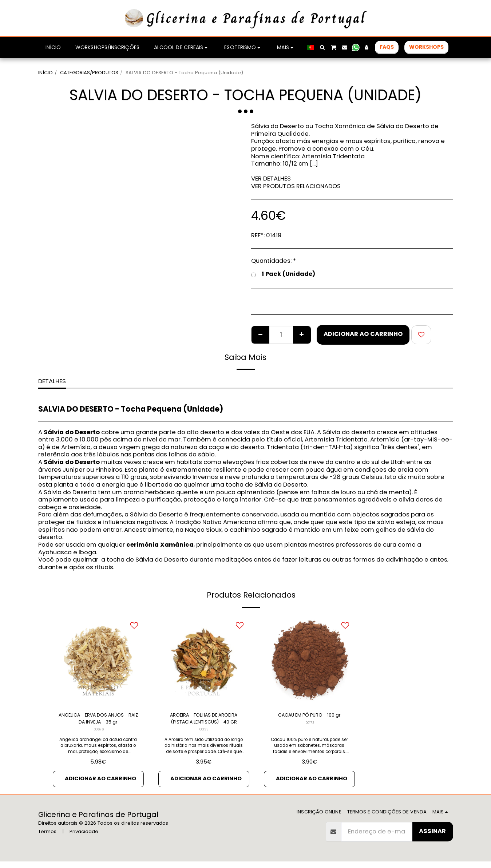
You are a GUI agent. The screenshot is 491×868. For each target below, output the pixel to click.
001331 (205, 734)
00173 (310, 734)
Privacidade (84, 838)
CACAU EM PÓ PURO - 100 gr (309, 721)
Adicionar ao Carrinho (363, 334)
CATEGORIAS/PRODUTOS (89, 73)
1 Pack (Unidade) (283, 274)
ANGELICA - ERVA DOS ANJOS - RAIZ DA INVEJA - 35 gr (98, 721)
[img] (98, 661)
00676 (99, 734)
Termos (47, 838)
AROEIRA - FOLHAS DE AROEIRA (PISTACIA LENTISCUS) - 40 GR (204, 721)
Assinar (432, 838)
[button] (322, 47)
